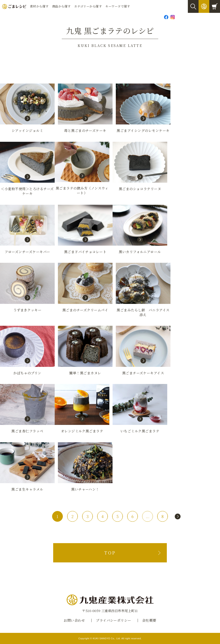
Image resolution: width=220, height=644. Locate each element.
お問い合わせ (188, 17)
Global (213, 17)
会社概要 (149, 620)
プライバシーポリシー (114, 620)
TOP (110, 553)
